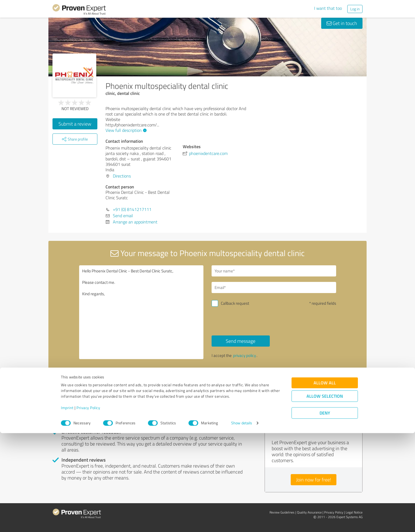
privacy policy (244, 355)
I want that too (328, 8)
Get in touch (342, 23)
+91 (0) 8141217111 (132, 209)
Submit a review (75, 124)
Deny (325, 512)
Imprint (67, 507)
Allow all (325, 482)
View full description (125, 130)
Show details (242, 522)
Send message (241, 341)
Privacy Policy (88, 507)
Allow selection (325, 495)
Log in (355, 9)
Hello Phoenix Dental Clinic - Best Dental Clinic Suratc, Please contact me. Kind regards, (141, 312)
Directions (122, 176)
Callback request (235, 303)
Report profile (156, 379)
